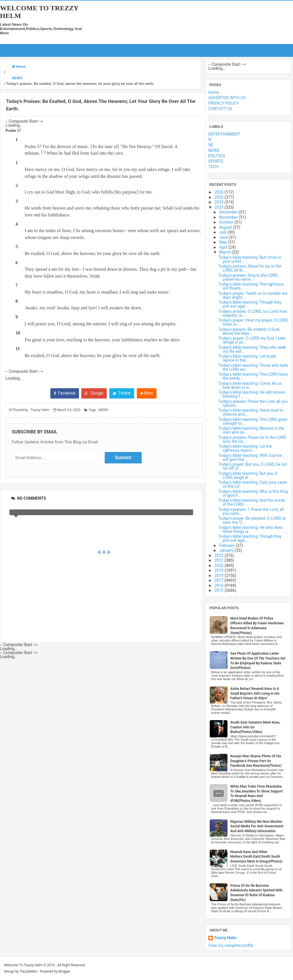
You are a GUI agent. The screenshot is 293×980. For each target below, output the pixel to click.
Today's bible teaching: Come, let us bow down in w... (250, 385)
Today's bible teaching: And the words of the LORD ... (252, 502)
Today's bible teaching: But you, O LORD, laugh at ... (248, 475)
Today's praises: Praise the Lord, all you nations (253, 403)
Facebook (65, 393)
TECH (213, 167)
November (229, 217)
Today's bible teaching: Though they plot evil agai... (250, 304)
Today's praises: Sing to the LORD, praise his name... (248, 277)
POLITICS (217, 156)
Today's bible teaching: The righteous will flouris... (251, 286)
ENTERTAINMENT (224, 134)
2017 (219, 580)
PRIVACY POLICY (224, 103)
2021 (219, 560)
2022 (219, 555)
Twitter (122, 393)
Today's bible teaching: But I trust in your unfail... (250, 259)
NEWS (103, 410)
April (224, 247)
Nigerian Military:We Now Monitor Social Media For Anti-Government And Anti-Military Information (257, 826)
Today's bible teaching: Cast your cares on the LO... (253, 484)
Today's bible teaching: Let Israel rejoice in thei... (247, 358)
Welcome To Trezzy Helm (23, 965)
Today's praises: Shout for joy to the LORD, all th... (250, 268)
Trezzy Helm (225, 938)
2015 (219, 590)
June (224, 237)
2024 (219, 202)
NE (211, 145)
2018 (219, 575)
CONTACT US (220, 109)
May (223, 242)
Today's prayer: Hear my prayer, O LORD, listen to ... (253, 322)
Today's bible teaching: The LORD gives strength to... (253, 421)
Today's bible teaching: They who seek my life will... (252, 349)
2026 (219, 192)
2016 (219, 585)
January (227, 550)
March (225, 252)
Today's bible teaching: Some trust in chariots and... (251, 412)
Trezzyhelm (28, 971)
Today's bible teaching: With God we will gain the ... (250, 457)
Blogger (64, 971)
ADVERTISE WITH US (227, 98)
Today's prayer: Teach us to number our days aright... (253, 295)
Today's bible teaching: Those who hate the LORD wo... (253, 367)
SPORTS (216, 161)
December (229, 212)
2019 (219, 570)
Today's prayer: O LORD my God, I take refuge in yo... (252, 340)
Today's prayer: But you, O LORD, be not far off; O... (253, 466)
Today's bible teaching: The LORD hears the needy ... (253, 376)
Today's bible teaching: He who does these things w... (251, 529)
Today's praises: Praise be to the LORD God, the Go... (252, 439)
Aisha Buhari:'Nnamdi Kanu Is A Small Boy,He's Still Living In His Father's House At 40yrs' (255, 694)
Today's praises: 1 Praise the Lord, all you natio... (251, 511)
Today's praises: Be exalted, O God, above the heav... (249, 331)
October (227, 222)
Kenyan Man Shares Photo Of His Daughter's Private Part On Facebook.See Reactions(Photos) (256, 761)
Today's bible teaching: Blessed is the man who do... (251, 430)
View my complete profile (231, 945)
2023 (219, 207)
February (227, 545)
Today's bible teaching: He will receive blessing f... (252, 394)
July (223, 232)
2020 (219, 565)
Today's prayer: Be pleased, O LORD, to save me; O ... (252, 520)
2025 (219, 197)
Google (94, 393)
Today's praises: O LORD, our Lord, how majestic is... (253, 313)
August (226, 227)
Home (214, 92)
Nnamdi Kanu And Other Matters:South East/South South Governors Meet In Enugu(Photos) (257, 857)
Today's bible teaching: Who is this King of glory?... (253, 493)
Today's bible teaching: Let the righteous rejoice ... (245, 448)
